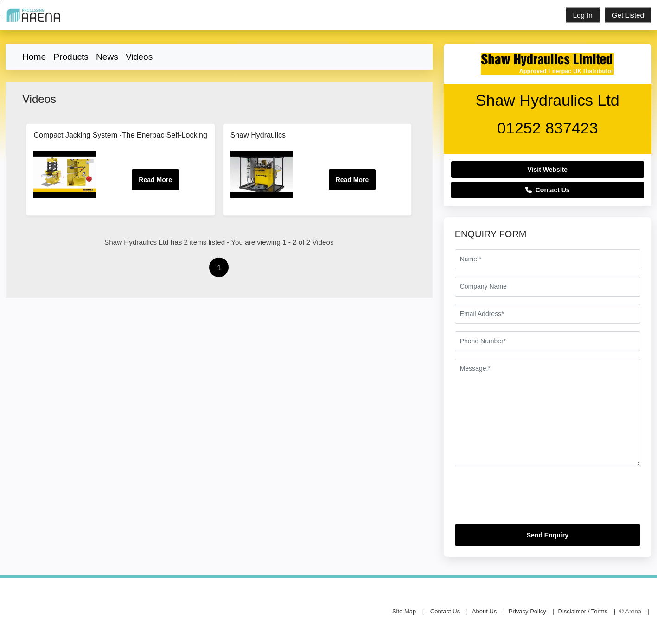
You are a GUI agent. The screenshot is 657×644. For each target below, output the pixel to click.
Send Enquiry (548, 535)
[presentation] (525, 499)
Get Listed (628, 15)
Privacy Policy (527, 611)
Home (34, 57)
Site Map (404, 611)
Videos (139, 57)
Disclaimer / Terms (583, 611)
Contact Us (548, 190)
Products (71, 57)
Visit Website (548, 170)
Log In (583, 15)
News (107, 57)
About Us (484, 611)
